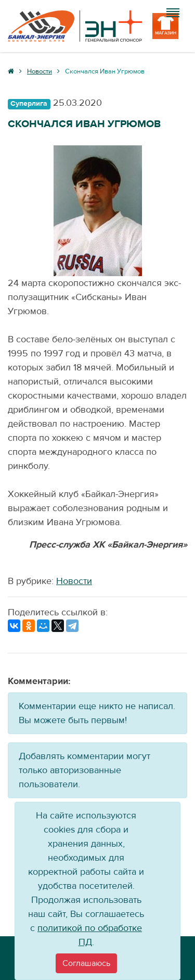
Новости (74, 581)
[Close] (86, 963)
